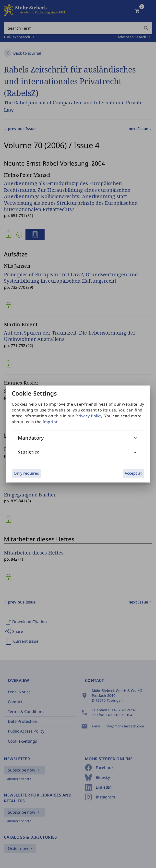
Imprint (50, 422)
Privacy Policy (89, 416)
